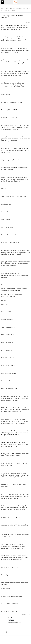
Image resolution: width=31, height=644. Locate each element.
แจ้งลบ (28, 22)
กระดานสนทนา (6, 8)
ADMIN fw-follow (16, 8)
